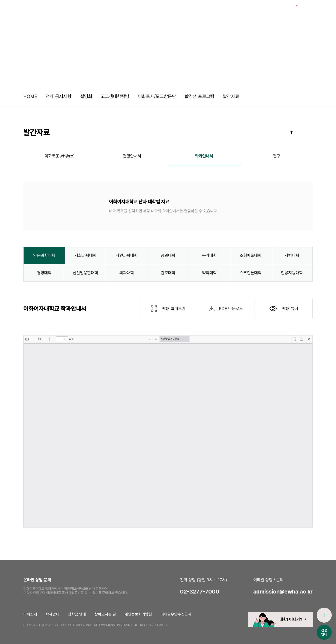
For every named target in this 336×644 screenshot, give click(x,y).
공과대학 (168, 255)
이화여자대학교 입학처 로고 (39, 10)
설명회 (86, 96)
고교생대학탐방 (115, 96)
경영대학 (44, 273)
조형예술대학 (250, 255)
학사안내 (52, 614)
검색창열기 (307, 10)
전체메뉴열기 (322, 10)
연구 (276, 156)
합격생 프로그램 (199, 96)
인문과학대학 (44, 255)
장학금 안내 (77, 614)
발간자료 (231, 96)
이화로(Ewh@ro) (60, 156)
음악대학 (209, 255)
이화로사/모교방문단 (157, 96)
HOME (30, 96)
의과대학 (127, 273)
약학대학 (209, 273)
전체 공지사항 (58, 96)
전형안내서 (132, 156)
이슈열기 (292, 10)
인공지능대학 (292, 273)
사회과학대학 (85, 255)
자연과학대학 (127, 255)
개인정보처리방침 (138, 614)
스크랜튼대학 (250, 273)
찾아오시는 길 (105, 614)
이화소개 (30, 614)
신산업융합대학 (85, 273)
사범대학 (292, 255)
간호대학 (168, 273)
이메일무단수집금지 (176, 614)
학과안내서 (204, 156)
